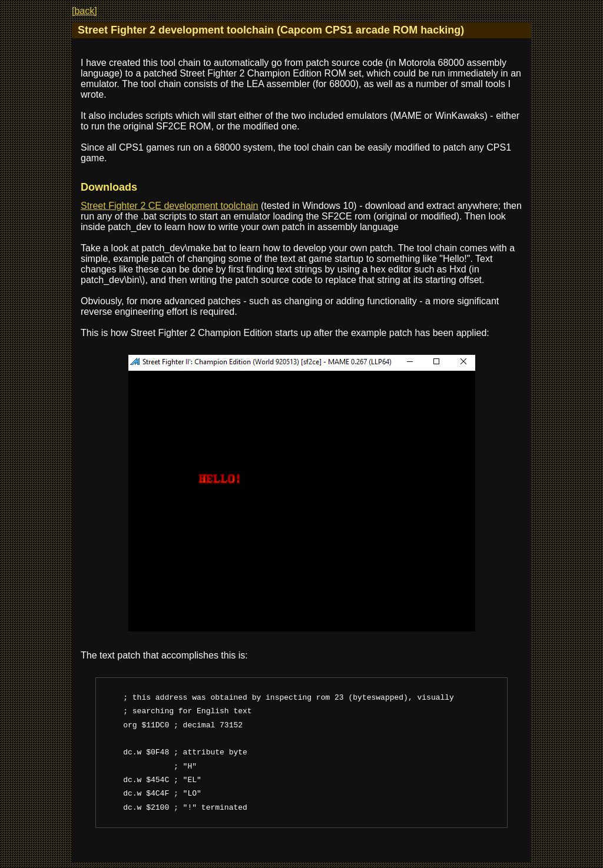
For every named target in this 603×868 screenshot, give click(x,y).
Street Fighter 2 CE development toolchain (170, 206)
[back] (85, 11)
